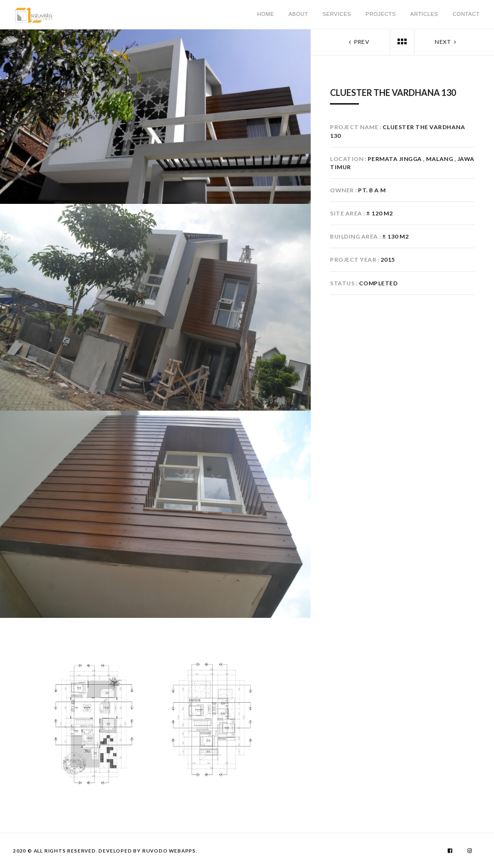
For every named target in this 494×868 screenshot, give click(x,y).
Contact (466, 14)
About (298, 14)
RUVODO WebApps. (170, 851)
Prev (358, 42)
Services (336, 14)
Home (266, 14)
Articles (425, 14)
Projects (381, 14)
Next (446, 42)
